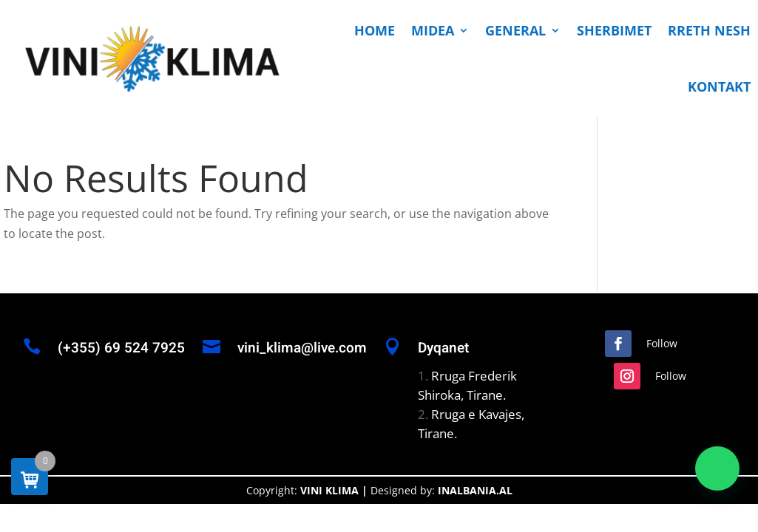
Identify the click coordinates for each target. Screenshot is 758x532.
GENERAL (515, 30)
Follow (662, 343)
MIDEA (433, 30)
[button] (717, 468)
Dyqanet (443, 348)
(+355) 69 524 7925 (121, 348)
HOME (375, 30)
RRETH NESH (709, 30)
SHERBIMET (614, 30)
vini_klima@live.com (302, 348)
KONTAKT (719, 86)
